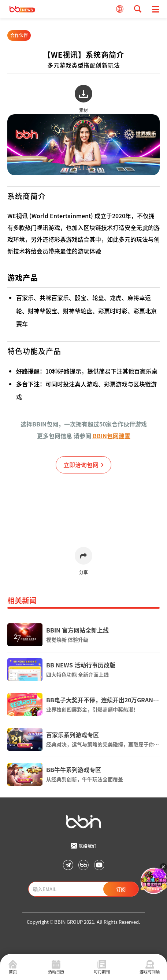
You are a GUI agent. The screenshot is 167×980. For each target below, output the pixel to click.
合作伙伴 (19, 35)
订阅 (121, 889)
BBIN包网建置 (112, 436)
